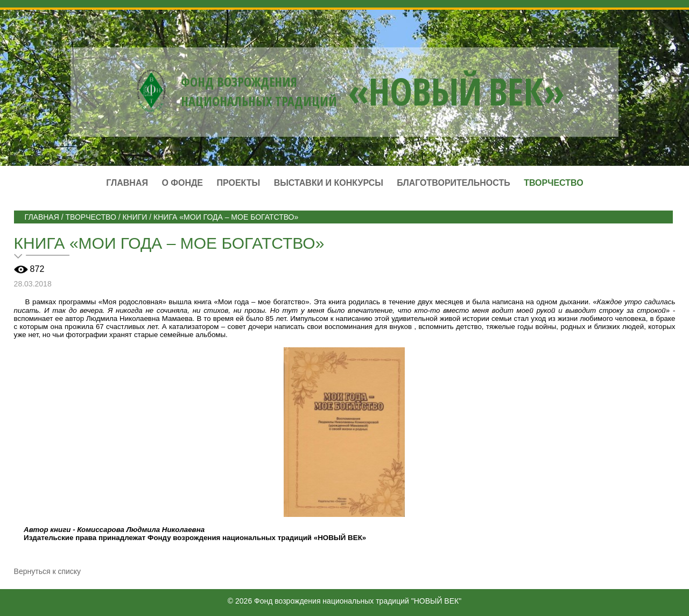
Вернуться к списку (48, 571)
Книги (135, 217)
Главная (127, 183)
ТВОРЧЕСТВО (90, 217)
